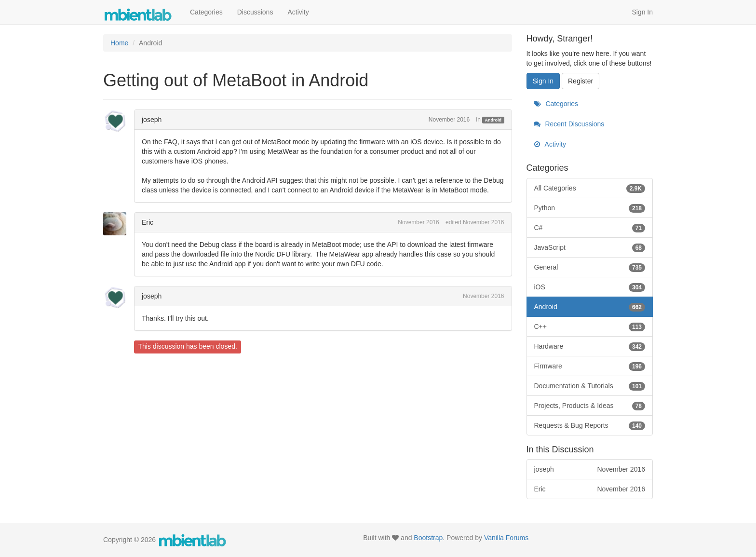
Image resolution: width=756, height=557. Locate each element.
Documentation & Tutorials (590, 386)
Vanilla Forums (506, 538)
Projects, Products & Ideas (590, 406)
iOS (590, 287)
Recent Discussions (569, 124)
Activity (298, 12)
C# (590, 228)
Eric (148, 222)
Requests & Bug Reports (590, 425)
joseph (152, 120)
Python (590, 208)
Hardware (590, 346)
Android (493, 120)
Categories (206, 12)
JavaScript (590, 247)
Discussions (255, 12)
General (590, 267)
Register (580, 81)
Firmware (590, 366)
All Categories (590, 188)
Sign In (642, 12)
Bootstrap (428, 538)
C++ (590, 326)
